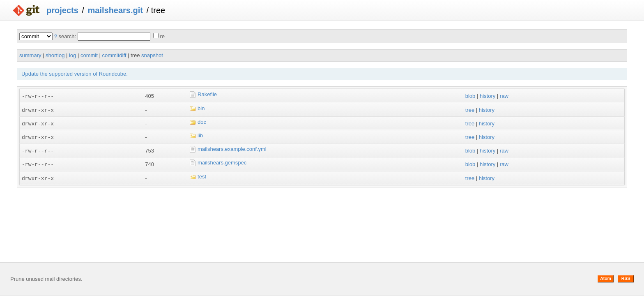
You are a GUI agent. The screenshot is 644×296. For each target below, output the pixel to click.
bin (201, 108)
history (488, 96)
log (72, 55)
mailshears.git (115, 10)
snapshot (152, 55)
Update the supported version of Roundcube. (75, 74)
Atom (606, 279)
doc (202, 121)
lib (200, 135)
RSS (626, 279)
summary (30, 55)
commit (89, 55)
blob (470, 96)
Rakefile (207, 94)
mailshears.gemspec (222, 161)
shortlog (55, 55)
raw (504, 96)
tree (470, 110)
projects (62, 10)
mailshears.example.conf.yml (232, 148)
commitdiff (114, 55)
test (202, 175)
